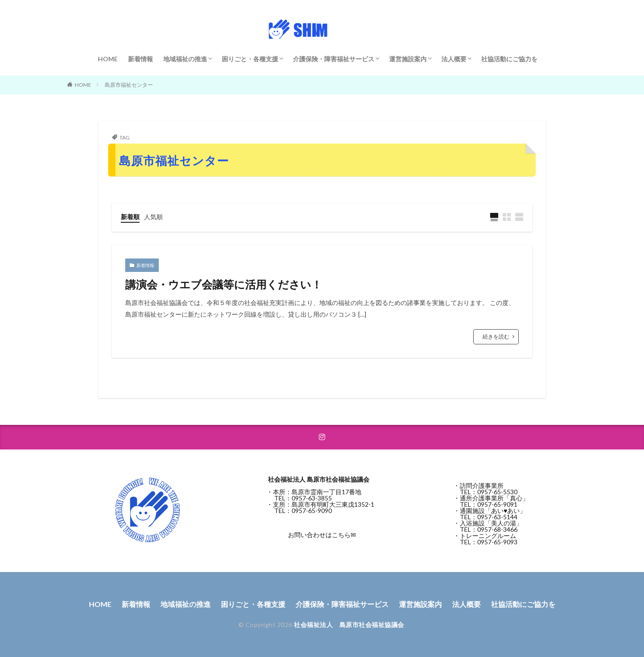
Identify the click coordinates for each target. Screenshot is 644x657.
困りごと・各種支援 (250, 59)
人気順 (153, 217)
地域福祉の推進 (185, 59)
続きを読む (496, 337)
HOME (108, 59)
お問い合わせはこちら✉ (322, 535)
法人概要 (454, 59)
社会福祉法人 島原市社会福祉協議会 (349, 625)
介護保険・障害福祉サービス (334, 59)
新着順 (130, 217)
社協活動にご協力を (509, 59)
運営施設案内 (408, 59)
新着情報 (140, 59)
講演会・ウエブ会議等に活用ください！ (224, 284)
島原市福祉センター (129, 85)
